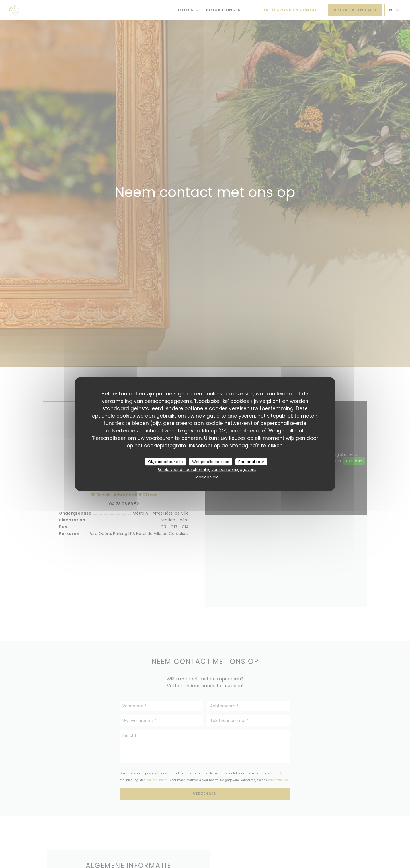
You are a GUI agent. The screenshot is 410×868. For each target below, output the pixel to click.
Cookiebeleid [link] (206, 477)
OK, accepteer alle (165, 462)
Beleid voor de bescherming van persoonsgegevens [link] (207, 470)
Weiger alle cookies (211, 462)
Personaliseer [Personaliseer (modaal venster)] (251, 462)
